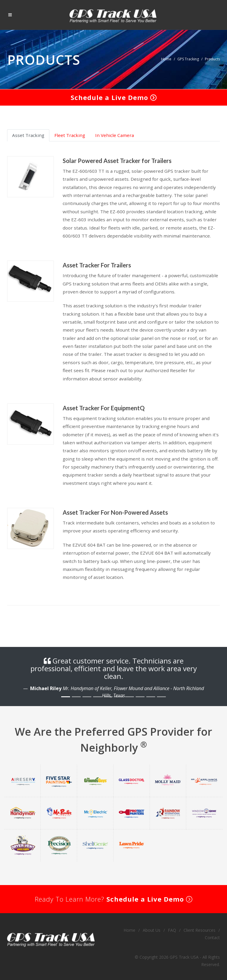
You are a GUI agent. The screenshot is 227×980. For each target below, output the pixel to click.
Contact (212, 938)
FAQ (172, 930)
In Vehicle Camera (115, 135)
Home (166, 59)
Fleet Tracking (70, 135)
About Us (152, 930)
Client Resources (200, 930)
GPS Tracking (188, 59)
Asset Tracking (28, 135)
